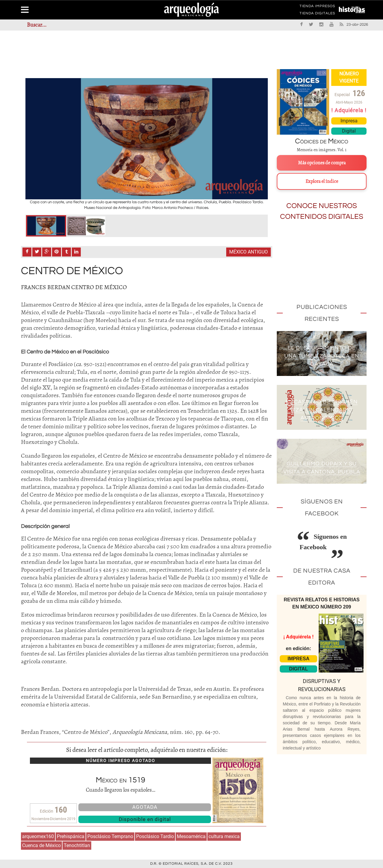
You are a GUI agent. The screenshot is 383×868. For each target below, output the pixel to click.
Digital (349, 131)
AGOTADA (145, 807)
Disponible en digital (145, 819)
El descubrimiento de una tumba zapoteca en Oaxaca (322, 356)
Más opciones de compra (322, 163)
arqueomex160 (38, 836)
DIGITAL (298, 669)
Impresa (349, 121)
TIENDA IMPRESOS (317, 7)
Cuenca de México (41, 845)
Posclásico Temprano (110, 836)
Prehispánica (71, 836)
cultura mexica (224, 836)
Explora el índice (322, 181)
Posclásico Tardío (155, 836)
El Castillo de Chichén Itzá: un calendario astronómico (322, 410)
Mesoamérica (191, 836)
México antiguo (249, 252)
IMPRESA (298, 659)
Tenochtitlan (77, 845)
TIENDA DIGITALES (317, 14)
